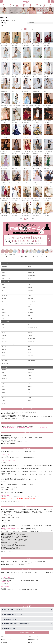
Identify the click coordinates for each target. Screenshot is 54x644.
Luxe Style (5, 340)
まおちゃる (4, 377)
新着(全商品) (5, 265)
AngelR (4, 331)
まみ (3, 385)
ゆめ (3, 371)
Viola (29, 348)
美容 (3, 308)
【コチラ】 (11, 488)
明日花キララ (31, 368)
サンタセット (5, 286)
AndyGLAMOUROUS (33, 326)
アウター (4, 297)
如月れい (4, 382)
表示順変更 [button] (31, 23)
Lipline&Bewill (32, 337)
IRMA (3, 329)
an (29, 323)
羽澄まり (30, 399)
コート (3, 300)
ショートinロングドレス (33, 274)
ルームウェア (5, 303)
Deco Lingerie (5, 345)
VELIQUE (4, 348)
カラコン (4, 306)
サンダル (4, 289)
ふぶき (3, 394)
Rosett (4, 351)
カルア (3, 380)
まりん (30, 374)
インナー (30, 294)
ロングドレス (31, 271)
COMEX (30, 331)
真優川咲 (30, 371)
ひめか (3, 399)
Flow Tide (31, 354)
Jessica (30, 334)
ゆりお (3, 391)
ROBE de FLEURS (32, 340)
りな (29, 380)
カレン (30, 394)
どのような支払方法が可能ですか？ (12, 619)
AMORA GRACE (6, 362)
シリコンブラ (5, 294)
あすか (3, 388)
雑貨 (29, 306)
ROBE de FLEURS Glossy (8, 343)
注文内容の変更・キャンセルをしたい (13, 614)
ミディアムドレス (6, 274)
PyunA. (4, 402)
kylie (3, 337)
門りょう (4, 396)
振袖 (3, 317)
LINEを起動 (4, 521)
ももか (30, 377)
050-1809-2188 (4, 518)
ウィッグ (30, 303)
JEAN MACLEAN (32, 329)
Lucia (3, 354)
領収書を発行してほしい (10, 628)
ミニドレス (4, 271)
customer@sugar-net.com (8, 514)
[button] (2, 2)
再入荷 (30, 265)
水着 (29, 283)
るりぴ (30, 388)
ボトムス (4, 311)
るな (29, 391)
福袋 (29, 314)
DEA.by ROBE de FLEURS (34, 343)
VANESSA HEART (32, 357)
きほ (29, 382)
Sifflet (30, 351)
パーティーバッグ (6, 292)
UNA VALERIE (31, 359)
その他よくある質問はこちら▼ (27, 633)
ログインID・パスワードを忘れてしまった (14, 610)
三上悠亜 (4, 368)
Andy (3, 326)
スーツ (30, 277)
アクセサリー (31, 289)
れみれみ (4, 374)
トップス (30, 308)
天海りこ (30, 385)
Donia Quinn (5, 359)
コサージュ (31, 292)
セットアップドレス (6, 277)
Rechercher (5, 357)
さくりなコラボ (31, 317)
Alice (3, 323)
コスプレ (30, 286)
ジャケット (31, 297)
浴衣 (3, 283)
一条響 (30, 396)
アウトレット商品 (6, 314)
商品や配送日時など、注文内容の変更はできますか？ (16, 624)
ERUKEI (4, 334)
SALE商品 (30, 311)
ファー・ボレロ (31, 300)
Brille (30, 345)
